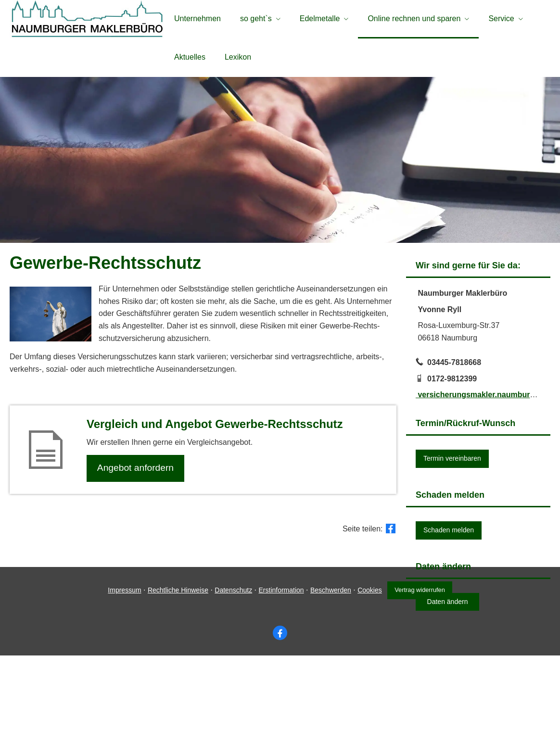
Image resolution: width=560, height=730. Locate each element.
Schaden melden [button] (449, 532)
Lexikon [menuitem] (238, 57)
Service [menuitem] (501, 19)
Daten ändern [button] (448, 604)
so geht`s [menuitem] (256, 19)
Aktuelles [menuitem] (190, 57)
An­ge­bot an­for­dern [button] (136, 471)
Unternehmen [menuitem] (197, 19)
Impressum (123, 664)
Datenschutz (232, 664)
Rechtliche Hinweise (177, 664)
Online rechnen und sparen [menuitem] (414, 19)
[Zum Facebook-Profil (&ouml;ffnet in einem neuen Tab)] (280, 707)
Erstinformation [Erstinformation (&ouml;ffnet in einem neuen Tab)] (280, 664)
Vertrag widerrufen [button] (421, 664)
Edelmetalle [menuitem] (320, 19)
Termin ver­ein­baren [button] (452, 461)
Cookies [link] (368, 664)
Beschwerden (329, 664)
